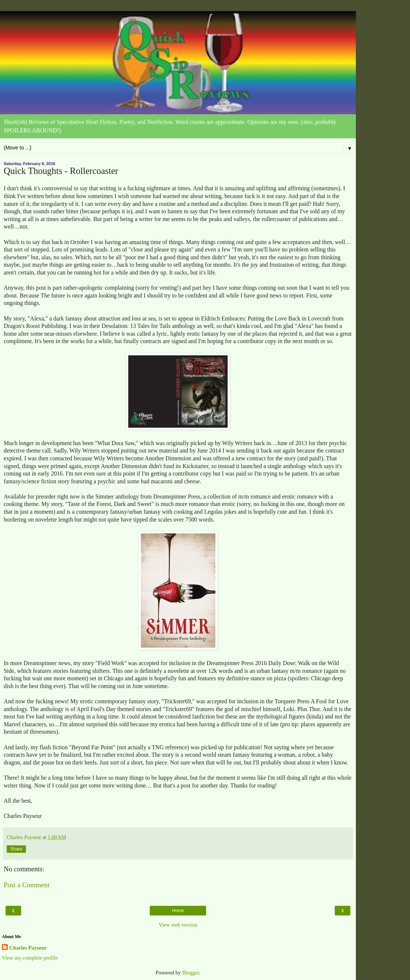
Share (16, 849)
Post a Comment (27, 885)
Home (178, 911)
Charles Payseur (28, 948)
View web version (178, 925)
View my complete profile (30, 958)
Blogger (191, 973)
